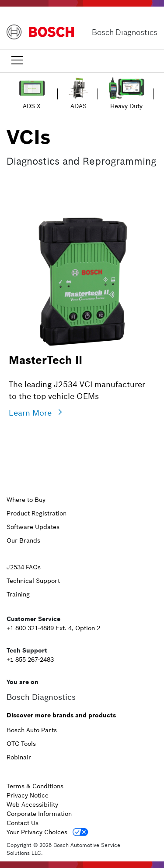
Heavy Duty (126, 106)
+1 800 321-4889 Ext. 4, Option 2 (53, 628)
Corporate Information (39, 814)
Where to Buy (26, 500)
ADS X (32, 106)
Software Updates (33, 527)
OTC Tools (21, 744)
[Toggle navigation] (17, 60)
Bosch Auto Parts (32, 730)
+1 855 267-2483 (30, 660)
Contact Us (23, 823)
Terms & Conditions (35, 786)
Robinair (19, 757)
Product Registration (37, 513)
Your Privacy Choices (37, 832)
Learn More (30, 413)
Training (18, 594)
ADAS (79, 106)
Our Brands (23, 540)
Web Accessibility (32, 804)
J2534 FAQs (24, 567)
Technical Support (33, 581)
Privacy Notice (28, 795)
